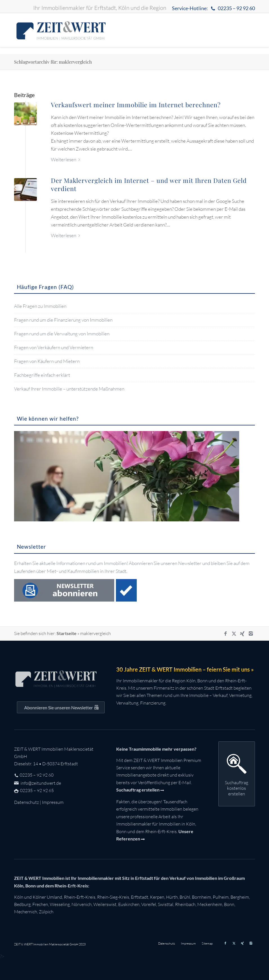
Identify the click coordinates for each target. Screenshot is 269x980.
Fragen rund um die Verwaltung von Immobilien (62, 334)
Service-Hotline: (213, 9)
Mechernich (26, 912)
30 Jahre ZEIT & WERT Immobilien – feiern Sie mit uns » (185, 669)
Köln (19, 897)
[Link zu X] (234, 634)
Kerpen (157, 897)
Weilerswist (105, 904)
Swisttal (166, 904)
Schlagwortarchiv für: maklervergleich (53, 62)
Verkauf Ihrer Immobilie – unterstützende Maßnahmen (69, 389)
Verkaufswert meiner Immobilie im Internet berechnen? (136, 105)
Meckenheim (210, 904)
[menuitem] (212, 9)
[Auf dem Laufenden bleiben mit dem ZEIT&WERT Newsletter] (61, 707)
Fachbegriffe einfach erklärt (42, 375)
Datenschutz (26, 802)
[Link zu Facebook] (225, 634)
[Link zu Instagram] (251, 634)
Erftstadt (140, 897)
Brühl (185, 897)
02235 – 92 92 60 (37, 775)
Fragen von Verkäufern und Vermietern (54, 347)
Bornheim (201, 897)
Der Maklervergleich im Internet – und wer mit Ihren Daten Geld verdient (149, 184)
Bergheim (240, 897)
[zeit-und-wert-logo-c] (61, 30)
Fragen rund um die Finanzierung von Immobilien (63, 320)
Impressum (53, 802)
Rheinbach (185, 904)
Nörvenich (82, 904)
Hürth (172, 897)
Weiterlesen (67, 159)
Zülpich (46, 912)
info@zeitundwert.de (40, 783)
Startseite (67, 633)
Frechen (40, 904)
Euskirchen (129, 904)
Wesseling (60, 904)
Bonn (229, 904)
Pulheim (221, 897)
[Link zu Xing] (242, 634)
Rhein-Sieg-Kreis (113, 897)
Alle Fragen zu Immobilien (40, 306)
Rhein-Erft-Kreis (80, 897)
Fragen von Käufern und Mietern (47, 361)
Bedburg (22, 904)
